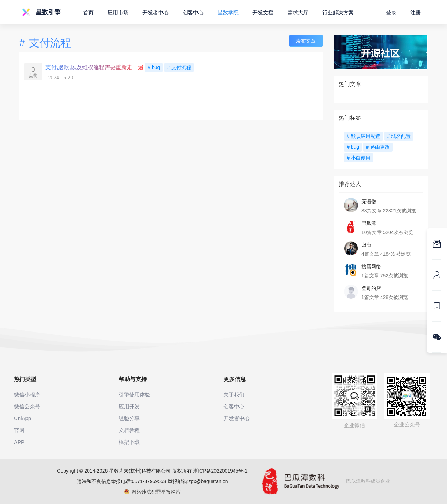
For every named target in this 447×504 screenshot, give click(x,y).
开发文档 (263, 12)
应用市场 (118, 12)
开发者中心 (156, 12)
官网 (19, 430)
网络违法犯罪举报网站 (152, 492)
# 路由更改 (378, 147)
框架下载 (129, 442)
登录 (391, 12)
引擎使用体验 (134, 395)
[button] (378, 62)
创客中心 (193, 12)
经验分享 (129, 418)
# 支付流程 (179, 67)
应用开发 (129, 406)
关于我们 (234, 395)
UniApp (23, 418)
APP (19, 442)
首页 (88, 12)
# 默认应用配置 (364, 136)
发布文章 (306, 41)
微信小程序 (27, 395)
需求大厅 (298, 12)
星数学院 (228, 12)
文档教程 (129, 430)
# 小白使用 (359, 158)
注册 (416, 12)
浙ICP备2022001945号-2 (220, 471)
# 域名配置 (399, 136)
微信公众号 (27, 406)
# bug (154, 67)
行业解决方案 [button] (338, 12)
